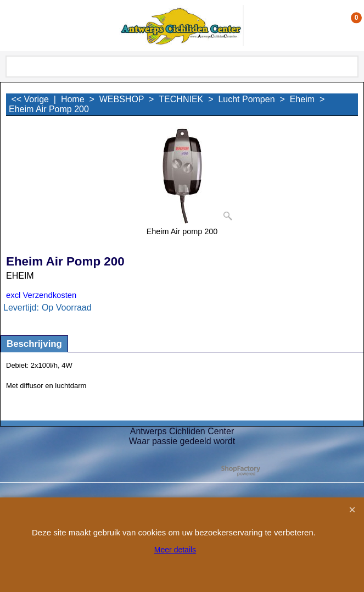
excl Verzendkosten (41, 295)
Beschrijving (34, 344)
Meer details (175, 550)
